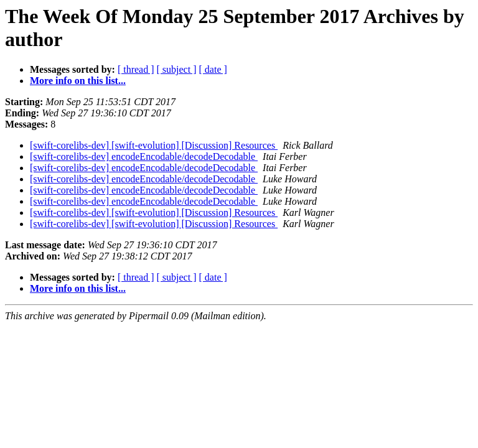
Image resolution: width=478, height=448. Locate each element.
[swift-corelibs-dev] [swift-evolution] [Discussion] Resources (154, 145)
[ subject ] (177, 69)
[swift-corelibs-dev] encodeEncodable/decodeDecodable (144, 156)
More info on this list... (78, 81)
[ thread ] (136, 69)
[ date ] (213, 69)
